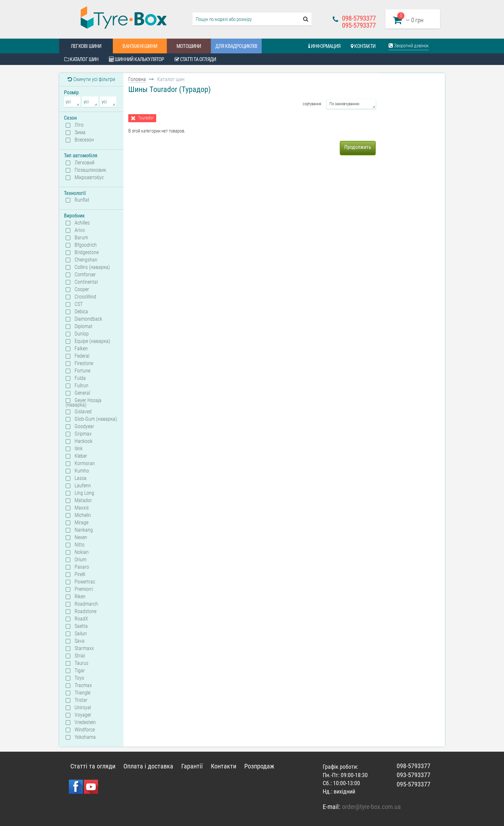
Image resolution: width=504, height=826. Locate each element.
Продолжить (358, 147)
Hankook (84, 441)
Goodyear (84, 427)
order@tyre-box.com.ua (371, 807)
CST (79, 304)
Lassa (81, 478)
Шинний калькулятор (137, 59)
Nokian (82, 552)
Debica (81, 312)
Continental (86, 282)
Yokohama (85, 737)
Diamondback (88, 319)
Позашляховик (90, 170)
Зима (80, 133)
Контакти (363, 46)
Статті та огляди (195, 59)
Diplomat (84, 326)
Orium (81, 560)
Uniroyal (83, 708)
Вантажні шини (140, 46)
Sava (80, 641)
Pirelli (80, 574)
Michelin (83, 515)
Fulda (80, 378)
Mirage (81, 523)
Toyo (79, 678)
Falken (81, 349)
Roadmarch (86, 604)
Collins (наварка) (92, 267)
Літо (79, 125)
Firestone (84, 363)
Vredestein (85, 722)
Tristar (81, 700)
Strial (80, 656)
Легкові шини (86, 46)
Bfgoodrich (86, 245)
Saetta (81, 626)
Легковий (85, 163)
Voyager (83, 715)
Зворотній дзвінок (409, 46)
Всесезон (84, 140)
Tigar (80, 671)
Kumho (82, 471)
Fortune (82, 371)
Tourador (146, 118)
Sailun (81, 634)
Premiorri (84, 589)
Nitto (80, 545)
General (82, 393)
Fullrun (81, 386)
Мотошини (189, 46)
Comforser (85, 275)
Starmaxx (84, 648)
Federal (82, 356)
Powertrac (85, 582)
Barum (81, 238)
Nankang (84, 530)
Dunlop (82, 334)
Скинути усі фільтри (91, 79)
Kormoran (85, 463)
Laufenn (83, 486)
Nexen (81, 537)
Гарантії (192, 766)
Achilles (82, 223)
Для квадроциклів (236, 46)
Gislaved (83, 412)
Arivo (80, 230)
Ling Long (84, 493)
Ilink (79, 449)
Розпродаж (259, 766)
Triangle (82, 693)
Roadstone (85, 611)
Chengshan (86, 260)
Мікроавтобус (89, 178)
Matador (83, 500)
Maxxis (82, 508)
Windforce (85, 730)
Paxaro (82, 567)
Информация (324, 46)
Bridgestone (87, 252)
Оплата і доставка (148, 766)
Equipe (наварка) (92, 341)
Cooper (82, 289)
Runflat (82, 200)
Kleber (81, 456)
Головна (137, 79)
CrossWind (85, 297)
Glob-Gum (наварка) (96, 419)
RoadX (81, 619)
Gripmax (83, 434)
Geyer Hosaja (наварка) (84, 402)
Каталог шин (81, 59)
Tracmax (83, 685)
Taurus (81, 663)
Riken (80, 597)
